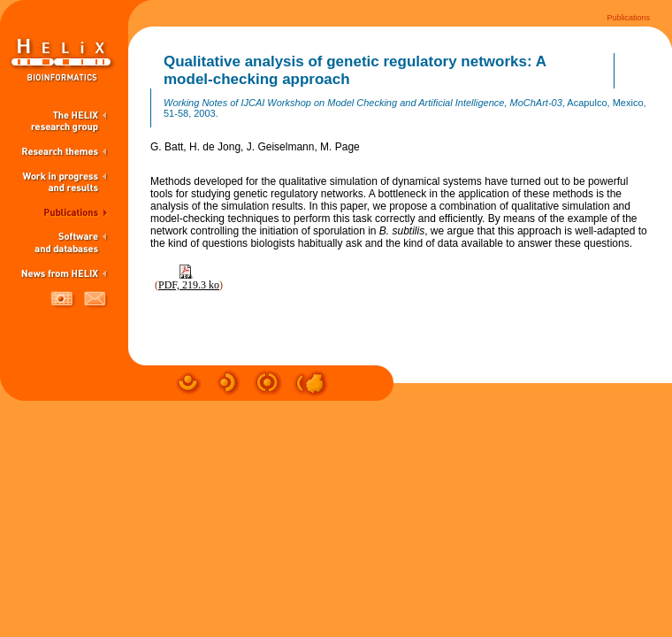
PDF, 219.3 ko (189, 285)
